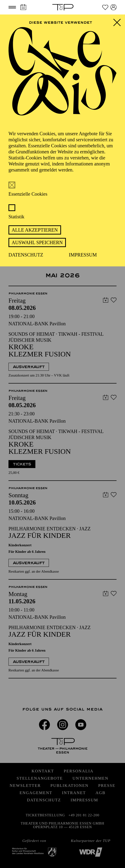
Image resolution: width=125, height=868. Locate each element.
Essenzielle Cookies (28, 194)
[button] (12, 7)
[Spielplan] (23, 7)
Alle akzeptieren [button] (35, 230)
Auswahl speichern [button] (37, 242)
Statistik (16, 217)
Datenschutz (26, 255)
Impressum (83, 255)
